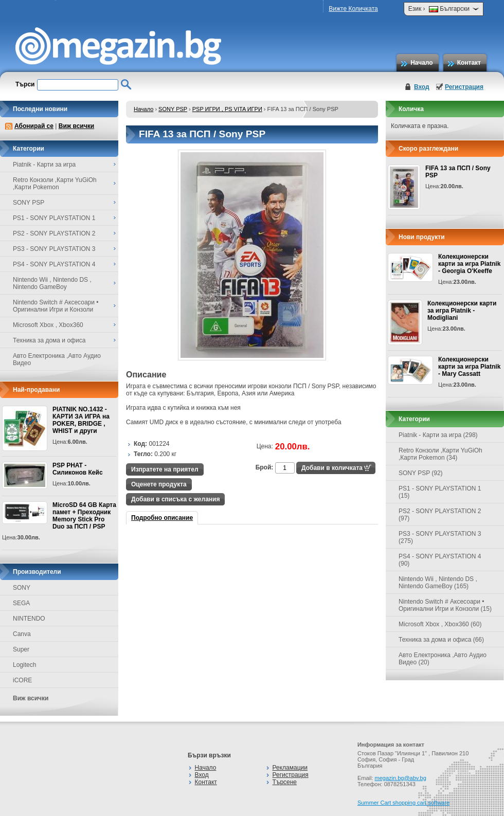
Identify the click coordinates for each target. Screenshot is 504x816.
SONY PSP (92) (421, 473)
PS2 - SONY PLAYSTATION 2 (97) (440, 515)
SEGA (21, 603)
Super (21, 649)
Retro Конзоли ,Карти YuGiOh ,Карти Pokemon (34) (440, 454)
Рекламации (290, 768)
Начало (421, 63)
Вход (422, 87)
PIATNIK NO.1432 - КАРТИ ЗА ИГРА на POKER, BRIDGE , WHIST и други (81, 420)
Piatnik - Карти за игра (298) (438, 435)
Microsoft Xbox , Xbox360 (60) (440, 624)
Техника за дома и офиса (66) (441, 640)
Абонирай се (34, 126)
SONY (22, 588)
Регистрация (464, 87)
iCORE (22, 680)
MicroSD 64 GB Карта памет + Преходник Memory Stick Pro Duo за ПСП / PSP (84, 516)
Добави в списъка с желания (175, 499)
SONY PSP (173, 109)
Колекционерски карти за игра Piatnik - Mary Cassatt (469, 367)
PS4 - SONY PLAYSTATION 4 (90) (440, 560)
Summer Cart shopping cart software (403, 803)
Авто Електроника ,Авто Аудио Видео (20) (443, 659)
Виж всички (76, 126)
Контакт (469, 63)
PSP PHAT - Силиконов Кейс (78, 469)
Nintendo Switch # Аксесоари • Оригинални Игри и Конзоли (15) (445, 605)
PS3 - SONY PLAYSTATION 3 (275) (440, 537)
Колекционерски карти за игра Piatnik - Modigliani (462, 311)
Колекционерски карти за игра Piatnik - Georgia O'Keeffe (469, 264)
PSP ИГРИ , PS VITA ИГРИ (227, 109)
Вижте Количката (353, 9)
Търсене (285, 782)
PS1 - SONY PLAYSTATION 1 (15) (440, 492)
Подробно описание (162, 518)
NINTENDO (29, 619)
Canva (22, 634)
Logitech (24, 665)
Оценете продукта (159, 484)
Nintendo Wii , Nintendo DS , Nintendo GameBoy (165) (438, 583)
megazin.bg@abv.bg (401, 778)
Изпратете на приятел (165, 469)
